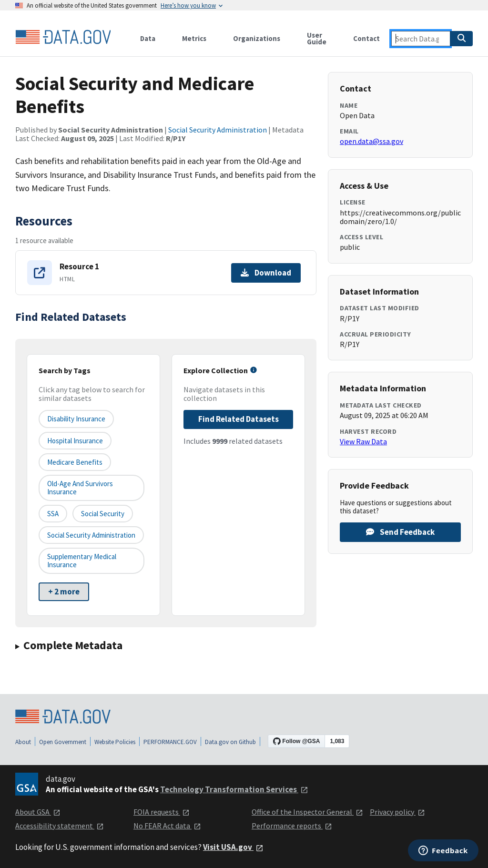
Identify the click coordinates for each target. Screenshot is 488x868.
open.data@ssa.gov (371, 141)
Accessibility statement (60, 826)
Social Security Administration (218, 130)
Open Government (63, 742)
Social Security (103, 514)
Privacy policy (397, 812)
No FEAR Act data (167, 826)
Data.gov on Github (230, 742)
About (23, 742)
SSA (53, 514)
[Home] (63, 37)
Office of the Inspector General (307, 812)
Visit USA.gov (233, 847)
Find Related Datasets (239, 419)
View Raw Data (363, 441)
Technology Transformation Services (234, 789)
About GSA (38, 812)
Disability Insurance (76, 419)
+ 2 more (64, 592)
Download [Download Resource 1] (266, 273)
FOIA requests (162, 812)
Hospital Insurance (75, 441)
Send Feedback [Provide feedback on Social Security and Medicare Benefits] (400, 532)
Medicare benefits (75, 462)
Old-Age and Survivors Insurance (80, 488)
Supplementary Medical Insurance (82, 561)
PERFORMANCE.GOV (170, 742)
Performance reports (292, 826)
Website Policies (115, 742)
